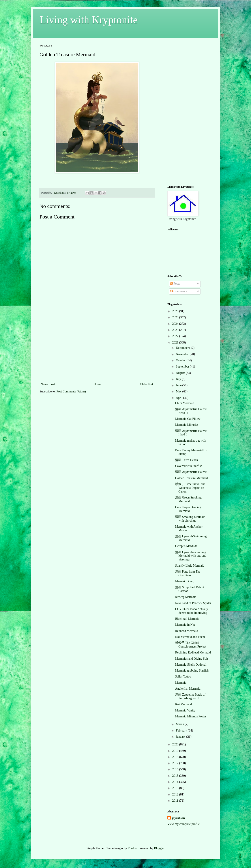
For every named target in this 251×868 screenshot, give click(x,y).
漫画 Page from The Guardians (188, 573)
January (181, 737)
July (179, 379)
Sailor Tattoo (183, 677)
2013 (176, 788)
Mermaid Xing (184, 581)
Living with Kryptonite (89, 20)
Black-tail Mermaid (187, 619)
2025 (176, 317)
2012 (176, 794)
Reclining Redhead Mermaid (193, 652)
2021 (176, 343)
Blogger (159, 848)
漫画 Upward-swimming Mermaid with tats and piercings (191, 556)
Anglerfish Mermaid (188, 689)
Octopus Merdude (186, 546)
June (179, 385)
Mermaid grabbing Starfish (192, 671)
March (180, 724)
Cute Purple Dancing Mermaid (188, 509)
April (179, 398)
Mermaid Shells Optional (191, 665)
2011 (176, 801)
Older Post (147, 384)
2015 (176, 776)
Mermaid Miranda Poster (191, 716)
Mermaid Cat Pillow (188, 419)
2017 (176, 763)
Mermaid (181, 683)
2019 (176, 751)
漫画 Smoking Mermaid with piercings (190, 519)
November (183, 354)
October (181, 360)
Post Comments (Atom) (71, 391)
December (183, 348)
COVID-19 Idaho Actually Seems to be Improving (192, 611)
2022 (176, 336)
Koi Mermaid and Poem (190, 637)
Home (97, 384)
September (183, 367)
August (181, 373)
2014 (176, 782)
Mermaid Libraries (187, 425)
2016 (176, 769)
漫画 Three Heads (186, 460)
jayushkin (178, 818)
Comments (178, 291)
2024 (176, 324)
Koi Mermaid (184, 704)
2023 (176, 330)
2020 (176, 744)
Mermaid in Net (185, 625)
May (179, 391)
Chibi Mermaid (185, 403)
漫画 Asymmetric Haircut (191, 472)
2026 (176, 311)
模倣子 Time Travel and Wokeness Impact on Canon (190, 488)
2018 (176, 757)
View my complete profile (184, 824)
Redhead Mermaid (187, 631)
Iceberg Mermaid (186, 597)
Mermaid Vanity (185, 710)
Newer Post (48, 384)
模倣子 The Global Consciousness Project (191, 645)
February (182, 731)
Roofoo (132, 848)
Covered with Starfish (189, 466)
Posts (175, 284)
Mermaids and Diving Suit (192, 659)
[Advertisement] (97, 348)
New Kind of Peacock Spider (193, 603)
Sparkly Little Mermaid (190, 566)
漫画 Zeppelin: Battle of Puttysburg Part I (190, 696)
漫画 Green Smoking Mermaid (188, 499)
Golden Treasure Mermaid (191, 478)
